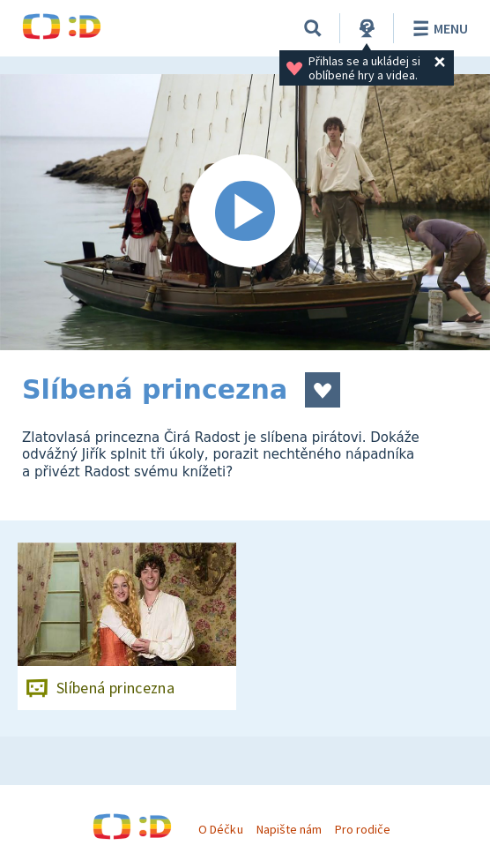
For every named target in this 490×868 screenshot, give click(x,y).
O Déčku (220, 829)
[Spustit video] (245, 212)
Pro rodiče (363, 829)
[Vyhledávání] (313, 28)
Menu (438, 28)
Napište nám (289, 829)
